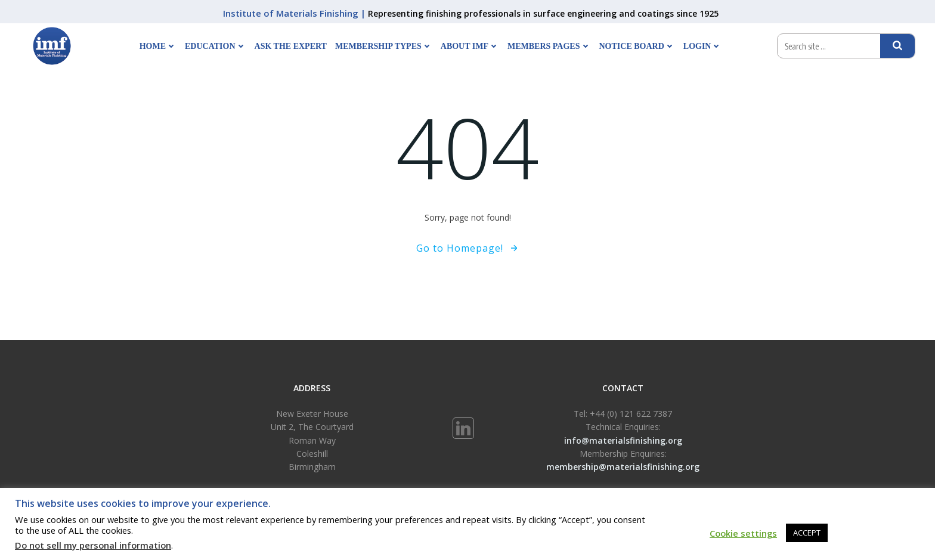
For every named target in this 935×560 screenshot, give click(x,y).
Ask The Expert (291, 46)
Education (216, 46)
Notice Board (637, 46)
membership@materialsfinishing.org (623, 467)
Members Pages (549, 46)
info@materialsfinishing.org (623, 440)
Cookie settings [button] (743, 533)
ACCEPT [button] (807, 533)
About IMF (470, 46)
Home (158, 46)
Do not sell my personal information (93, 545)
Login (703, 46)
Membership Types (384, 46)
